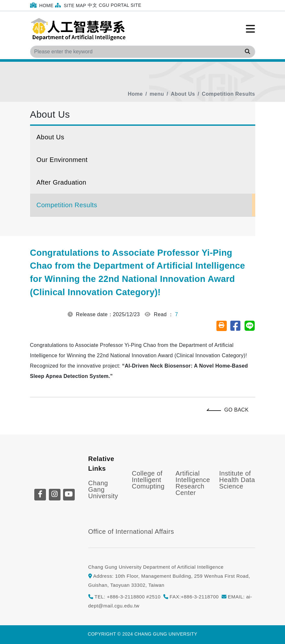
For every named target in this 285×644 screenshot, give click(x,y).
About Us (183, 94)
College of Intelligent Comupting (148, 480)
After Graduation (61, 182)
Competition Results (229, 94)
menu (157, 94)
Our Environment (62, 160)
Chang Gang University (103, 489)
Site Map (71, 5)
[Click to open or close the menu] (250, 29)
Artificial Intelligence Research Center (193, 483)
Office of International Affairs (131, 531)
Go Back (229, 410)
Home (42, 5)
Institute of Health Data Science (237, 480)
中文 (92, 5)
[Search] (143, 52)
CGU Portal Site (120, 5)
